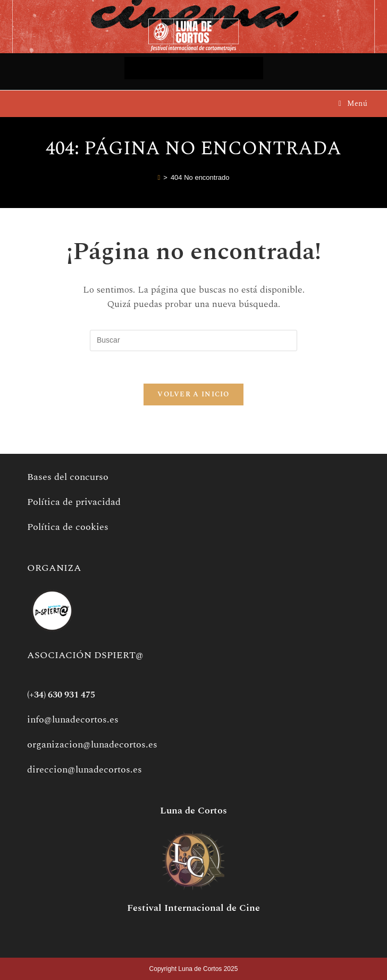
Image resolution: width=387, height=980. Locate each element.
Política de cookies (68, 527)
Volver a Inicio (193, 394)
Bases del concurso (68, 477)
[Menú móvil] (353, 103)
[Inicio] (159, 178)
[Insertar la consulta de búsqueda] (193, 340)
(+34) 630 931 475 (61, 695)
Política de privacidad (74, 502)
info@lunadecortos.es (73, 720)
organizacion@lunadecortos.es (92, 745)
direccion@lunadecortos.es (85, 770)
